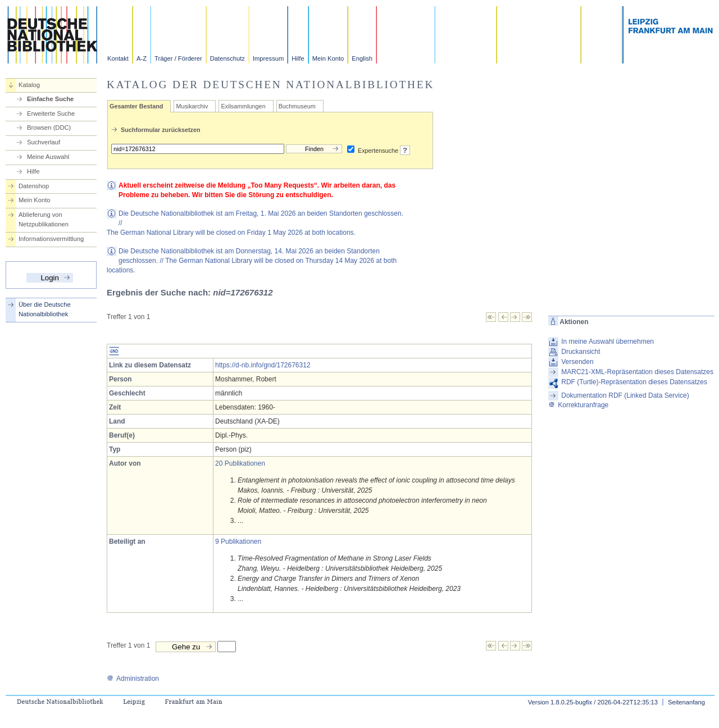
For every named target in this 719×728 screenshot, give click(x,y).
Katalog (29, 85)
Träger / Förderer (178, 58)
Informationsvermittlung (51, 239)
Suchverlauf (44, 142)
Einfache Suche (50, 99)
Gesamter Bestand (136, 106)
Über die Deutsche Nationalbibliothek (45, 309)
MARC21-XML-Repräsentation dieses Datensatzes (637, 372)
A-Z (142, 58)
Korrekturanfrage (578, 405)
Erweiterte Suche (51, 113)
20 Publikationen (240, 463)
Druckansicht (581, 352)
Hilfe (298, 58)
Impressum (268, 58)
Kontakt (118, 58)
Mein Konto (328, 58)
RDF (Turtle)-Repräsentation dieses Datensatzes (634, 382)
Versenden (577, 362)
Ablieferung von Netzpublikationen (44, 219)
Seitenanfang (686, 702)
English (362, 58)
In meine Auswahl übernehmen (607, 342)
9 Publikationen (238, 542)
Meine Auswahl (48, 157)
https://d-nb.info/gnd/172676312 (263, 365)
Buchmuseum (297, 106)
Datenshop (34, 186)
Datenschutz (227, 58)
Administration (133, 679)
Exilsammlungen (243, 106)
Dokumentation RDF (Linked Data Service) (625, 395)
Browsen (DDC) (49, 128)
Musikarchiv (192, 106)
